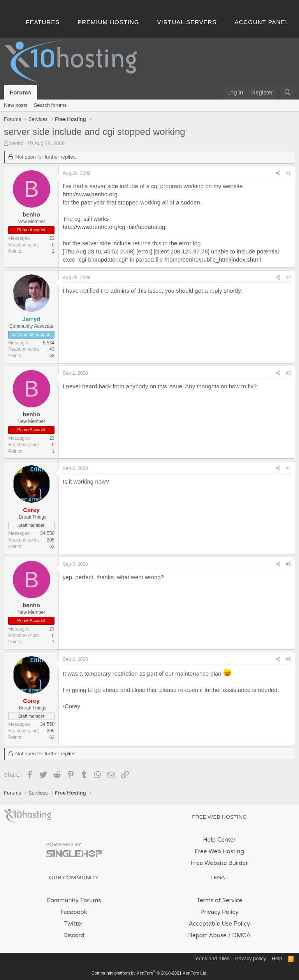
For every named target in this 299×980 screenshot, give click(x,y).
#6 (288, 659)
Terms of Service (220, 900)
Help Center (219, 840)
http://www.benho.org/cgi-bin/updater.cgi (115, 227)
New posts (16, 105)
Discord (74, 935)
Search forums (50, 105)
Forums (20, 92)
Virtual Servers (187, 22)
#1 (288, 173)
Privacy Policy (219, 912)
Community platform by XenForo (149, 973)
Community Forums (74, 900)
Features (43, 22)
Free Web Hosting (219, 851)
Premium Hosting (108, 22)
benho (17, 143)
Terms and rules (211, 958)
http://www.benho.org (90, 194)
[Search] (288, 92)
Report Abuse (207, 935)
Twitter (74, 924)
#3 (288, 373)
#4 (288, 468)
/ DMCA (239, 935)
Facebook (74, 912)
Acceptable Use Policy (220, 924)
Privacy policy (251, 958)
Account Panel (262, 22)
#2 (288, 278)
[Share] (278, 174)
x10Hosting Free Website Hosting (28, 816)
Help (277, 958)
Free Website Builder (219, 863)
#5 (288, 564)
